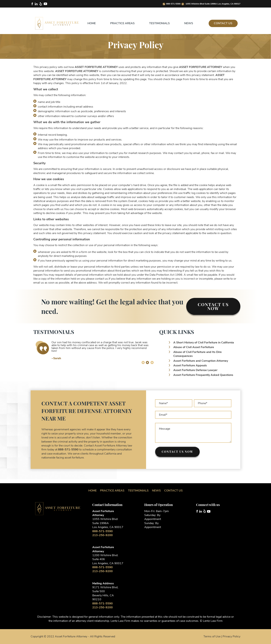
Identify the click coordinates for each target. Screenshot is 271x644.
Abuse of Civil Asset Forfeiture (194, 347)
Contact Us (223, 23)
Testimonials (159, 23)
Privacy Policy (231, 636)
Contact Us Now (213, 306)
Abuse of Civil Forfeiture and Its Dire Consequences (198, 354)
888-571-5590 (172, 4)
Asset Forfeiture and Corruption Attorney (201, 361)
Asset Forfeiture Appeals (190, 365)
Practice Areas (122, 23)
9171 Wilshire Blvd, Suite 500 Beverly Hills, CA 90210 (105, 593)
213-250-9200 (103, 535)
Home (92, 23)
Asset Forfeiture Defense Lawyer (195, 370)
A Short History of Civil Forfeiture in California (204, 343)
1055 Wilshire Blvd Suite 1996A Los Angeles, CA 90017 (211, 4)
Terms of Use (212, 636)
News (189, 23)
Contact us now (177, 452)
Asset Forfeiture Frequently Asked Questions (203, 375)
